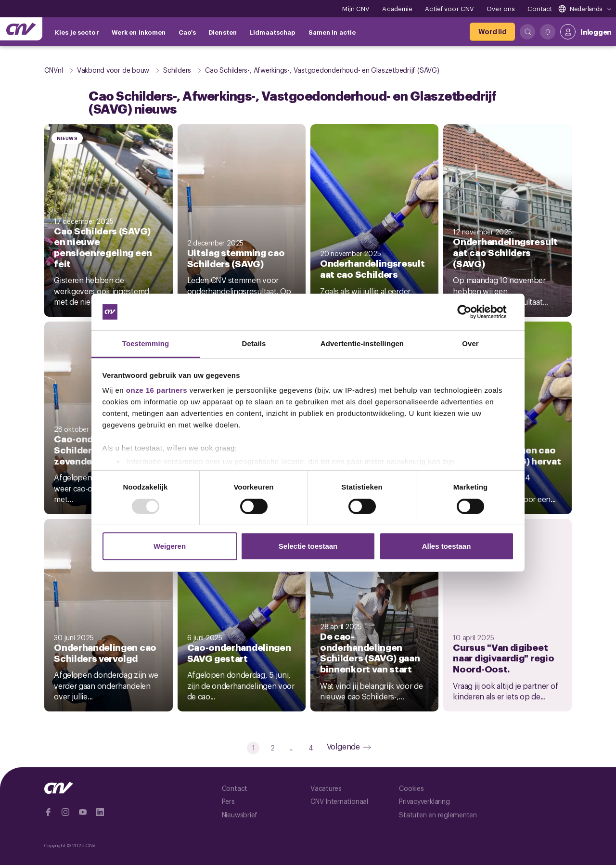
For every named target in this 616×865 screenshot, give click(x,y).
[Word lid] (492, 32)
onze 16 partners (157, 390)
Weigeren (170, 546)
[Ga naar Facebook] (48, 812)
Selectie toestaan (308, 546)
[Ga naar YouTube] (83, 812)
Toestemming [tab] (146, 343)
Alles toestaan (447, 546)
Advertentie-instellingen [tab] (362, 343)
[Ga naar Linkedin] (100, 812)
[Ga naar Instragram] (65, 812)
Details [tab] (254, 343)
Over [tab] (470, 343)
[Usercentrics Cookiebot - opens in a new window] (472, 312)
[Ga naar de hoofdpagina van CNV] (21, 29)
